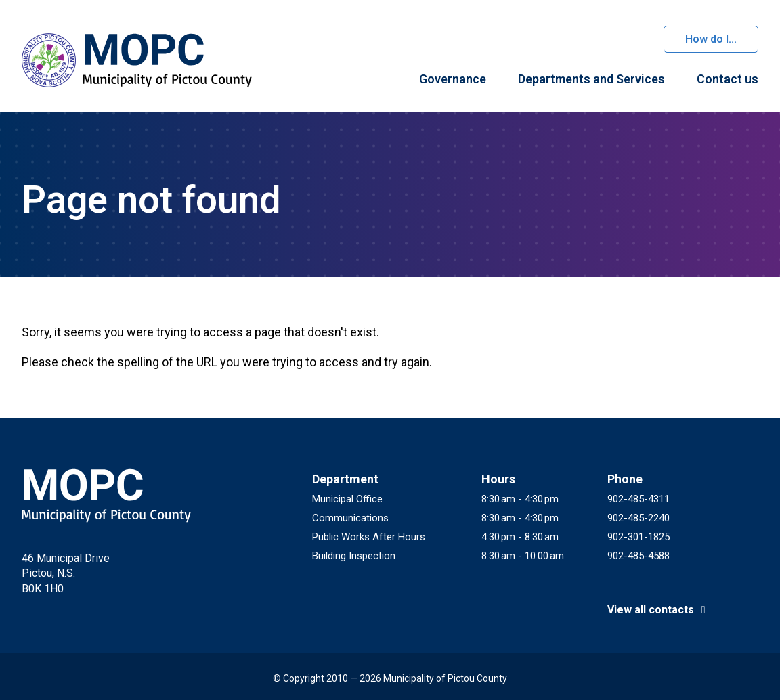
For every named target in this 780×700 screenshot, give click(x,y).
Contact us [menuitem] (728, 79)
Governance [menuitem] (453, 79)
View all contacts (659, 610)
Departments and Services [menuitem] (591, 79)
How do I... (711, 39)
